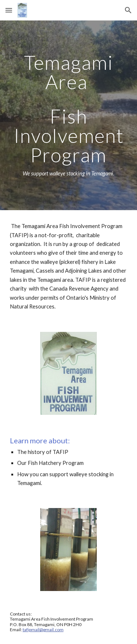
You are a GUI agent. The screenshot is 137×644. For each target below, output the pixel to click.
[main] (69, 115)
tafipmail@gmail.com (43, 630)
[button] (9, 10)
